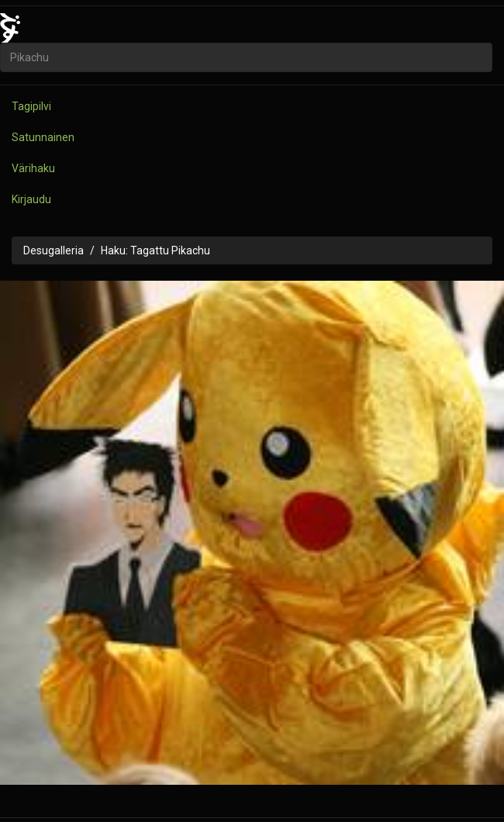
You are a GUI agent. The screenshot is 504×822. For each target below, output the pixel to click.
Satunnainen (43, 137)
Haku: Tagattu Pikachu (155, 250)
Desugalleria (54, 250)
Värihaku (33, 168)
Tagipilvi (31, 106)
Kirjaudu (31, 199)
